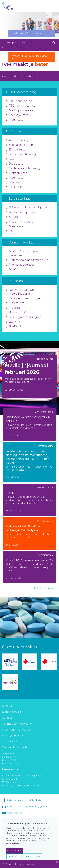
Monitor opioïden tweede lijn (27, 260)
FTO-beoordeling (19, 101)
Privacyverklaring (13, 736)
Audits (12, 217)
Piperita (13, 308)
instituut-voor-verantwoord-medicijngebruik (27, 806)
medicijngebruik (14, 813)
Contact (7, 718)
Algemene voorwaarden (17, 730)
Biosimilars (15, 303)
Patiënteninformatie (26, 34)
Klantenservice (11, 712)
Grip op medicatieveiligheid (27, 208)
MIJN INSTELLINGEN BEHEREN (24, 856)
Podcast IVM (16, 313)
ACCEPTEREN (14, 851)
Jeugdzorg (15, 164)
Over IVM (8, 706)
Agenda (13, 182)
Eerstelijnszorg (18, 150)
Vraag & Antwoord (20, 222)
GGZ (11, 159)
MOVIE (12, 269)
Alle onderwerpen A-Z (16, 48)
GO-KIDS (14, 322)
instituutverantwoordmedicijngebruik (24, 800)
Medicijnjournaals (20, 110)
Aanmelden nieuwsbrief (18, 76)
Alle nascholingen (20, 145)
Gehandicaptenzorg (21, 154)
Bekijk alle (14, 187)
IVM (12, 6)
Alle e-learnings (18, 140)
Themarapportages (20, 265)
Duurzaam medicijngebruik (27, 298)
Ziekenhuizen (17, 173)
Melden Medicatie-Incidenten (32, 57)
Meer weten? (16, 120)
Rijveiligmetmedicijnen (24, 317)
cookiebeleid (12, 843)
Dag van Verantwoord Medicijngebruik (22, 292)
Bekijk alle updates (45, 588)
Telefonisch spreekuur (22, 212)
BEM (11, 231)
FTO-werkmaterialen (22, 106)
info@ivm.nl (8, 754)
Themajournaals (18, 115)
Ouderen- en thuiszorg (23, 168)
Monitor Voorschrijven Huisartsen (23, 253)
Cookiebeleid (10, 742)
